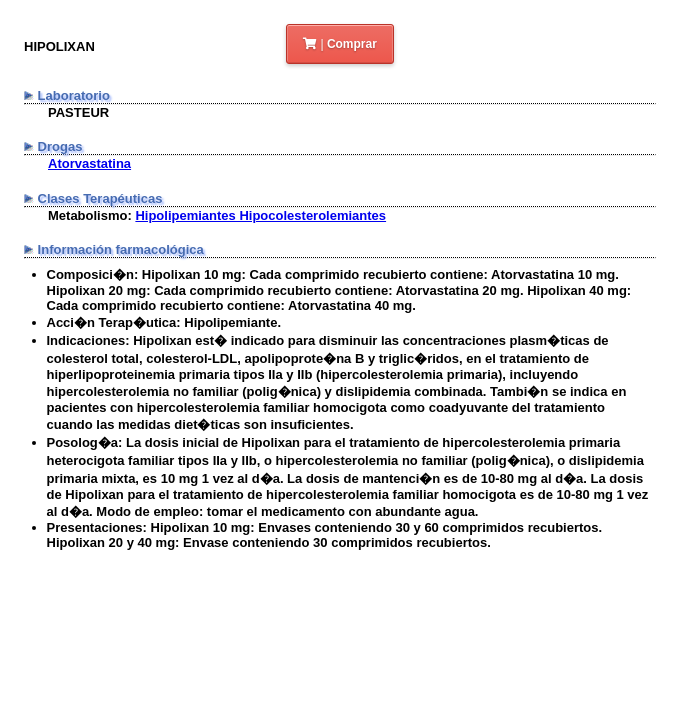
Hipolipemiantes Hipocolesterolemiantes (260, 215)
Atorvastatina (89, 163)
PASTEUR (78, 112)
